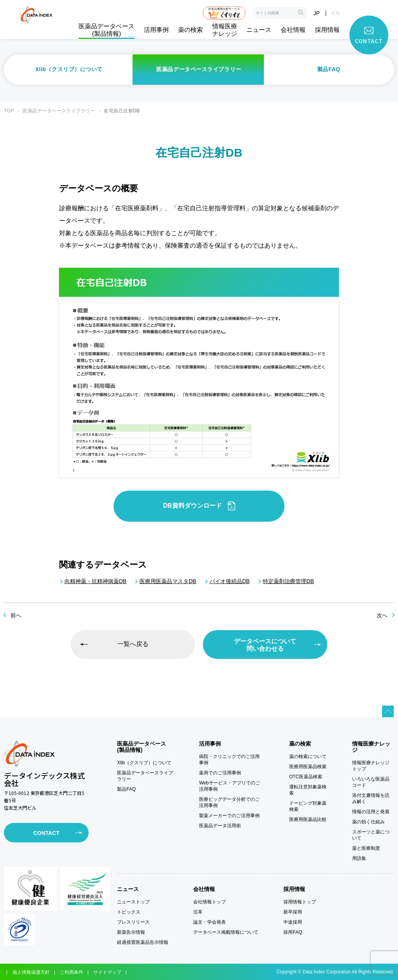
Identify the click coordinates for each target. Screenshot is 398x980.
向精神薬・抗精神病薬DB (95, 581)
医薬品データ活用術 (220, 826)
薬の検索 (190, 30)
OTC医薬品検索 (306, 777)
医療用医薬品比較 (308, 819)
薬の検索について (308, 756)
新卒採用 (293, 912)
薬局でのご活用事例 (220, 773)
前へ (16, 615)
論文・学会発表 (209, 922)
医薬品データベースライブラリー (199, 69)
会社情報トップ (209, 902)
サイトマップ (107, 972)
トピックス (129, 912)
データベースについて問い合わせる (265, 645)
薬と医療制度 (366, 848)
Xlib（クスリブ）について (69, 69)
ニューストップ (133, 902)
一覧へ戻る (133, 644)
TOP (9, 111)
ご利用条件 (72, 972)
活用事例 (156, 30)
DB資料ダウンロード (199, 506)
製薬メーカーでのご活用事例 (229, 816)
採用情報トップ (300, 902)
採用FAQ (293, 932)
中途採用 (293, 922)
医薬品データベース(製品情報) (106, 30)
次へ (382, 615)
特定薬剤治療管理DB (288, 581)
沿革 (198, 912)
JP (316, 13)
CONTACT (46, 833)
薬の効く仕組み (368, 822)
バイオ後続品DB (230, 581)
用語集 (359, 858)
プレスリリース (133, 922)
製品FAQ (329, 69)
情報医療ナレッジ (225, 30)
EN (336, 13)
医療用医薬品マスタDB (168, 581)
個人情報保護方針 (31, 972)
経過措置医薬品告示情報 (143, 942)
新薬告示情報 (131, 932)
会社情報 (293, 30)
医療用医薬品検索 (308, 767)
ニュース (259, 30)
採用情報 (327, 30)
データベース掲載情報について (226, 932)
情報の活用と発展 (371, 812)
